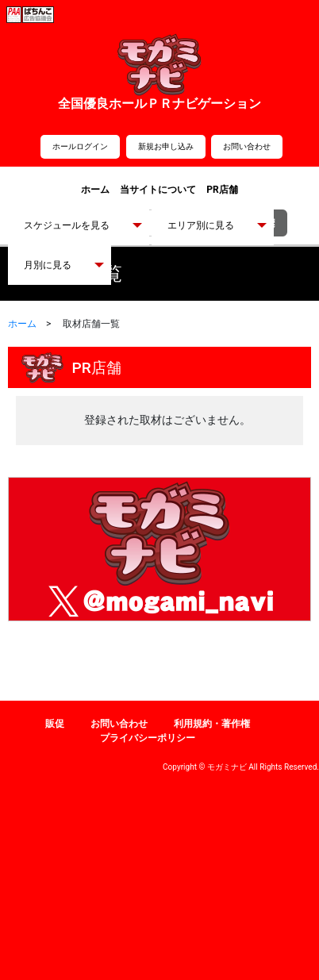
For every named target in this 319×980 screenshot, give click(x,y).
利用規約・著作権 (212, 724)
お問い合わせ (247, 146)
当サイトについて (158, 190)
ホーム (95, 190)
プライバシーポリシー (148, 738)
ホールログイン (80, 146)
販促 (55, 724)
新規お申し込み (166, 146)
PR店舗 (222, 190)
